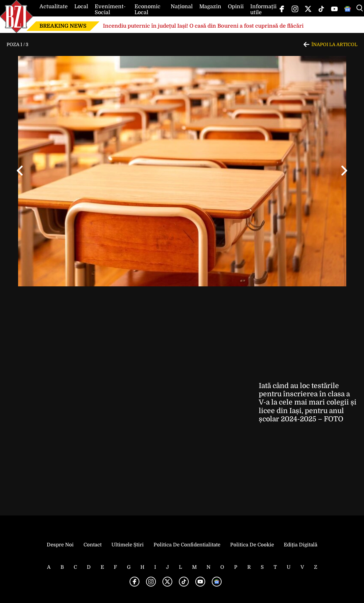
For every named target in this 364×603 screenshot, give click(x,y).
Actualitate (54, 7)
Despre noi (60, 545)
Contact (93, 545)
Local (81, 7)
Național (182, 7)
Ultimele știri (128, 545)
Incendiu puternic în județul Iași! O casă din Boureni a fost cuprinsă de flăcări (203, 26)
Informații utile (263, 10)
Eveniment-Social (110, 10)
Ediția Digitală (301, 545)
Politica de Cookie (252, 545)
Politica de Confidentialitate (187, 545)
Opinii (236, 7)
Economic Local (147, 10)
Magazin (210, 7)
